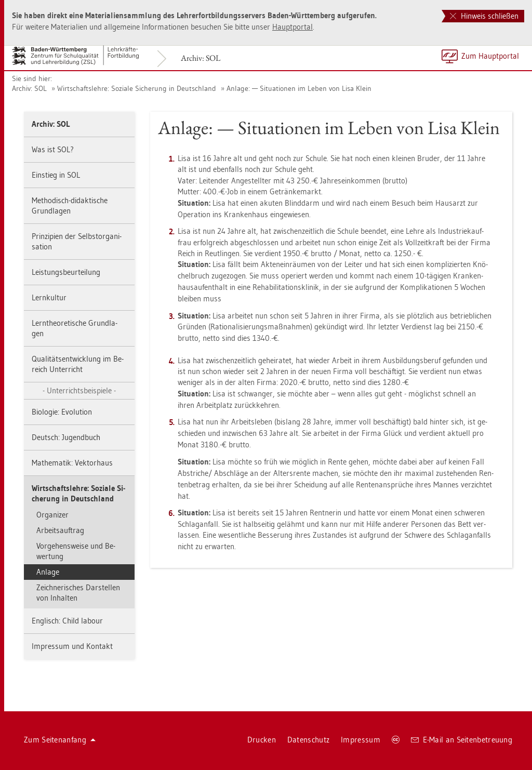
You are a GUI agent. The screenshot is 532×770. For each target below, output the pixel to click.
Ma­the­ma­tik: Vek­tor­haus (72, 463)
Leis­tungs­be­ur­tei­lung (66, 272)
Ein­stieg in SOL (56, 175)
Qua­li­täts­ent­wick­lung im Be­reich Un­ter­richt (78, 364)
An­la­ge (48, 572)
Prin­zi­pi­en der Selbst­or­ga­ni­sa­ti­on (77, 241)
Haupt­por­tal (292, 27)
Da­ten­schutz (308, 740)
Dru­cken (262, 740)
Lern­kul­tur (49, 297)
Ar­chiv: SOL (201, 58)
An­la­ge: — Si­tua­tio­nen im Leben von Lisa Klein (299, 88)
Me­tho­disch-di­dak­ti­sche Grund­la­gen (70, 205)
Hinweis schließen (484, 16)
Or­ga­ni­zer (52, 515)
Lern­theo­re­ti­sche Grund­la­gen (75, 328)
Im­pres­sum (361, 740)
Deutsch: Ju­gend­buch (66, 437)
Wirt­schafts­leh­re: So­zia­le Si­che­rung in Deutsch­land (137, 88)
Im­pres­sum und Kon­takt (72, 646)
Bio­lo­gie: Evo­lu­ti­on (62, 412)
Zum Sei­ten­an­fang (60, 740)
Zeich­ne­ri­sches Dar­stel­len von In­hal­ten (78, 593)
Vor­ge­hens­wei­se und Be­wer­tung (76, 551)
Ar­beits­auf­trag (60, 530)
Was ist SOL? (53, 149)
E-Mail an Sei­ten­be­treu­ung (462, 740)
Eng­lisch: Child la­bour (67, 621)
